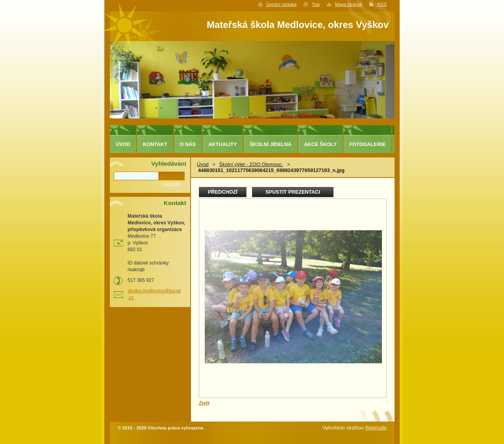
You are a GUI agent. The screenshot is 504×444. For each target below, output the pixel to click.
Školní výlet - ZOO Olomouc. (251, 164)
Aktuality (223, 144)
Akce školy (320, 144)
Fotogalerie (367, 144)
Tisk (316, 4)
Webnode (376, 428)
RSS (382, 4)
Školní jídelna (271, 144)
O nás (188, 144)
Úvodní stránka (281, 4)
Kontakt (155, 144)
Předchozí (223, 192)
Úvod (203, 164)
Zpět (204, 403)
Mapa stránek (348, 4)
